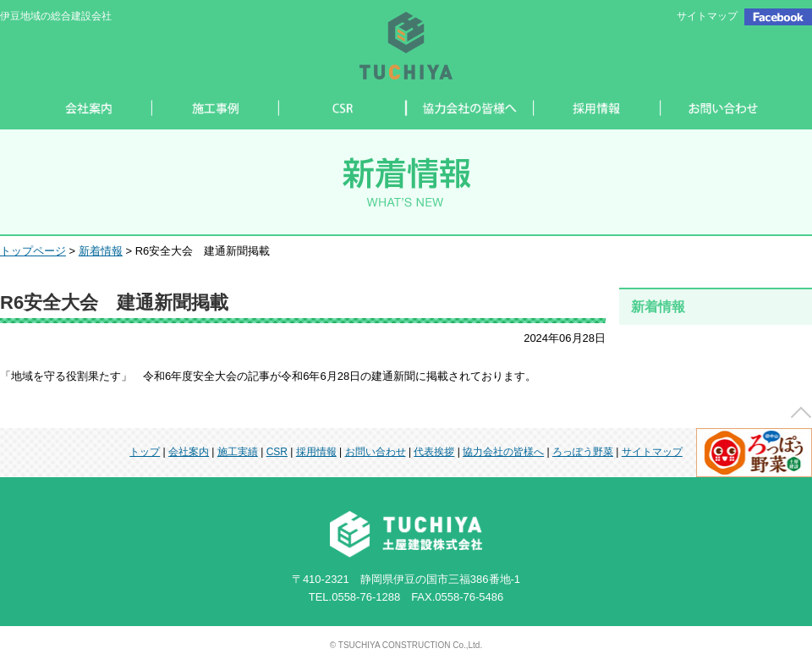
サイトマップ (707, 16)
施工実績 (238, 452)
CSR (277, 452)
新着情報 (101, 251)
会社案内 (189, 452)
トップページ (33, 251)
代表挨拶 (434, 452)
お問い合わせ (376, 452)
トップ (145, 452)
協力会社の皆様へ (503, 452)
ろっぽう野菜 (583, 452)
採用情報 (316, 452)
